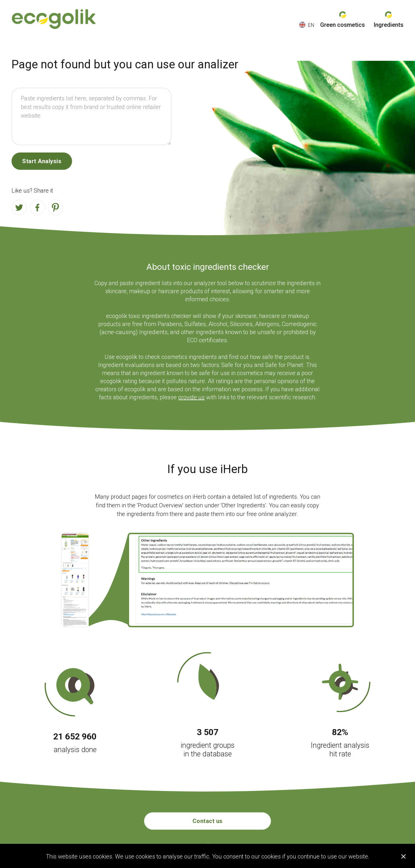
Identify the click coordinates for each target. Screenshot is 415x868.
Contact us (208, 821)
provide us (191, 397)
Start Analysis (42, 161)
